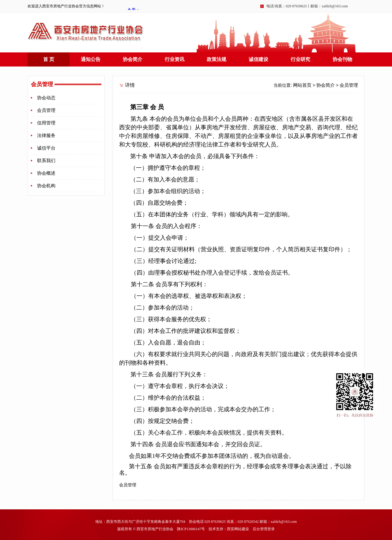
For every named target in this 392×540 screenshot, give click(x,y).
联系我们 (46, 161)
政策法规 (217, 59)
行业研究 (300, 59)
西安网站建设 (238, 529)
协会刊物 (342, 59)
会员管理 (46, 110)
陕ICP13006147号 (191, 529)
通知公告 (91, 59)
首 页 (49, 59)
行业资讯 (175, 59)
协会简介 (133, 59)
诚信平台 (46, 148)
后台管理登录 (264, 529)
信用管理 (46, 123)
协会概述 (46, 173)
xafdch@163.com (335, 6)
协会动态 (46, 98)
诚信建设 (258, 59)
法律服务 (46, 135)
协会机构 (46, 186)
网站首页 (302, 85)
